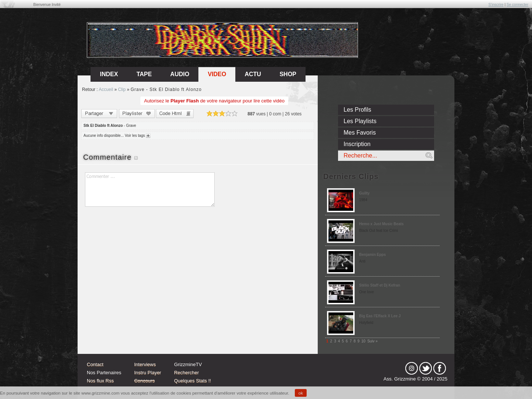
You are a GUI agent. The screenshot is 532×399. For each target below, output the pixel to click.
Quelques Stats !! (192, 381)
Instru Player (148, 373)
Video (217, 74)
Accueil (106, 89)
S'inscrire (496, 5)
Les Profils (357, 110)
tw (426, 368)
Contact (95, 364)
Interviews (145, 364)
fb (440, 368)
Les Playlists (360, 121)
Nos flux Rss (100, 381)
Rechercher (186, 373)
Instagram (412, 368)
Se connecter (517, 5)
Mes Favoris (360, 133)
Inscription (357, 144)
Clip (122, 89)
